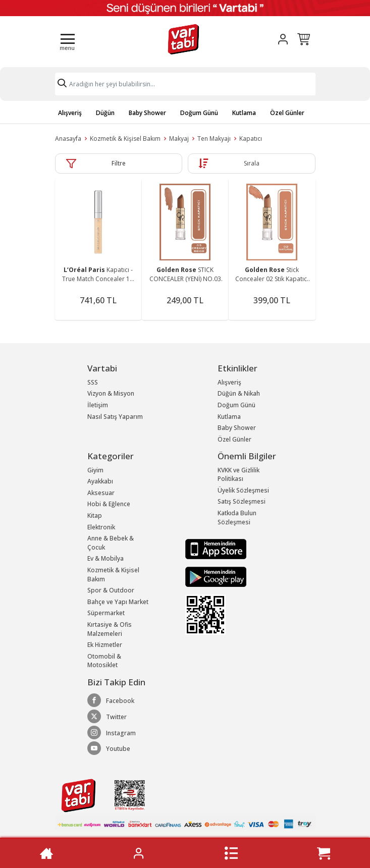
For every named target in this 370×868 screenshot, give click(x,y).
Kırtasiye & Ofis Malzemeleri (110, 629)
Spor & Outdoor (111, 590)
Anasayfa (68, 139)
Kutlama (244, 113)
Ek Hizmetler (105, 645)
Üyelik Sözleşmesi (243, 490)
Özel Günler (287, 113)
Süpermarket (106, 613)
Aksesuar (101, 493)
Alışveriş (70, 113)
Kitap (95, 516)
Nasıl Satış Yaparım (115, 417)
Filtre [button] (119, 163)
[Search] (185, 84)
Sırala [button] (252, 163)
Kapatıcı (251, 139)
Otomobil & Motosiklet (104, 661)
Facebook (111, 700)
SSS (93, 382)
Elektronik (101, 527)
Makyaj (179, 139)
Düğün (105, 113)
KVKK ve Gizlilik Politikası (239, 475)
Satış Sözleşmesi (242, 501)
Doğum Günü (199, 113)
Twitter (107, 717)
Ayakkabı (100, 481)
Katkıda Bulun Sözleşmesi (237, 518)
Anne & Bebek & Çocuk (111, 543)
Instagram (112, 733)
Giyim (95, 470)
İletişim (98, 405)
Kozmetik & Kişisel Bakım (125, 139)
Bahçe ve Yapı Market (118, 602)
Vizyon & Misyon (111, 393)
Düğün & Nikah (239, 393)
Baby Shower (147, 113)
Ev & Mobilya (105, 558)
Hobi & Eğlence (109, 504)
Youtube (109, 748)
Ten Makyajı (214, 139)
